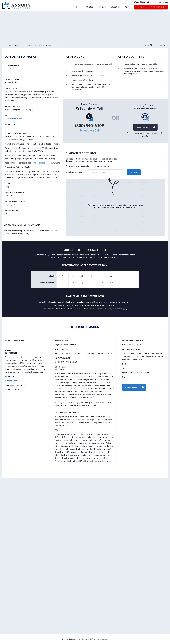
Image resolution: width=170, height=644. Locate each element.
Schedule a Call (90, 130)
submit (134, 172)
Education (115, 7)
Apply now (147, 127)
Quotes (90, 7)
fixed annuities (41, 163)
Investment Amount (74, 172)
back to (11, 45)
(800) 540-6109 (142, 2)
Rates (79, 7)
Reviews (102, 7)
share (162, 45)
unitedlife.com (11, 381)
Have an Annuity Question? (151, 7)
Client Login (163, 2)
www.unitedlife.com (14, 119)
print (149, 45)
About (127, 7)
